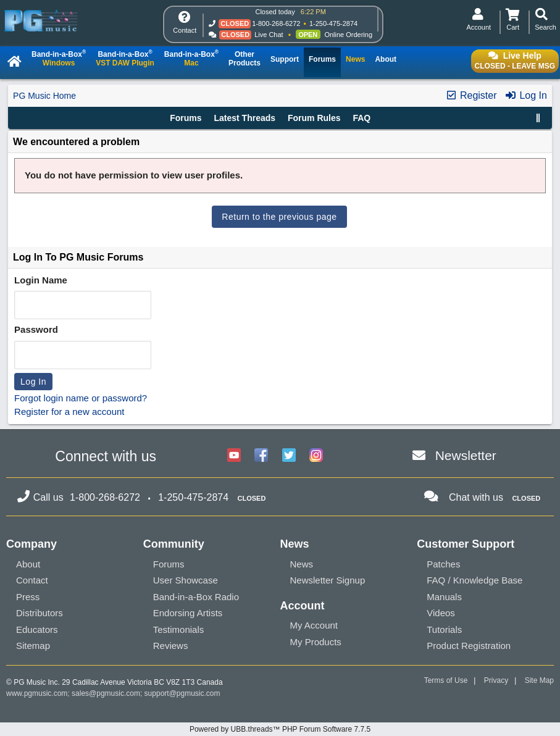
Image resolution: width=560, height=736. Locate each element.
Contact (32, 580)
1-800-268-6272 (276, 23)
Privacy (496, 680)
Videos (441, 613)
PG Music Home (44, 96)
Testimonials (179, 629)
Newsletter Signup (328, 580)
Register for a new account (69, 412)
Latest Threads (244, 118)
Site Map (539, 680)
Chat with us (476, 497)
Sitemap (33, 646)
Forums (186, 118)
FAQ (361, 118)
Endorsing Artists (188, 613)
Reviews (171, 646)
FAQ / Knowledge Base (474, 580)
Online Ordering (348, 35)
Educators (37, 629)
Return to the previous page (279, 217)
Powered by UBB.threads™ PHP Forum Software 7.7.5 (280, 729)
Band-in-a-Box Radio (196, 597)
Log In (526, 95)
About (28, 564)
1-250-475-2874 (333, 23)
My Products (316, 642)
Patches (443, 564)
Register (471, 95)
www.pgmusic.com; (38, 693)
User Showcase (186, 580)
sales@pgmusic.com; (108, 693)
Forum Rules (314, 118)
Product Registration (469, 646)
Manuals (444, 597)
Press (28, 597)
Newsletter (466, 455)
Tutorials (444, 629)
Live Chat (269, 35)
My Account (314, 625)
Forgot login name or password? (81, 398)
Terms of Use (446, 680)
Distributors (40, 613)
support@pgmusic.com (182, 693)
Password (36, 329)
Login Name (41, 280)
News (302, 564)
